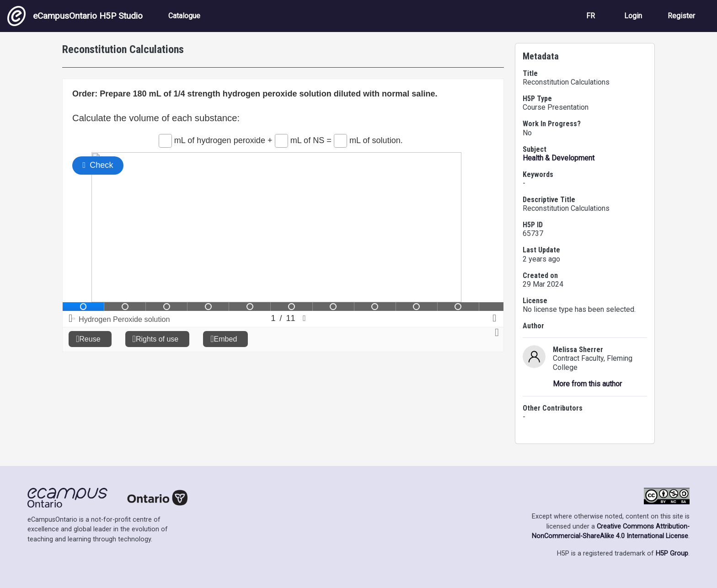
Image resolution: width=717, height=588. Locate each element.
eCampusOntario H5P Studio (75, 16)
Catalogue (184, 16)
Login (633, 16)
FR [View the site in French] (591, 16)
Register (681, 16)
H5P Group (672, 553)
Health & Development (559, 158)
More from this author (587, 384)
